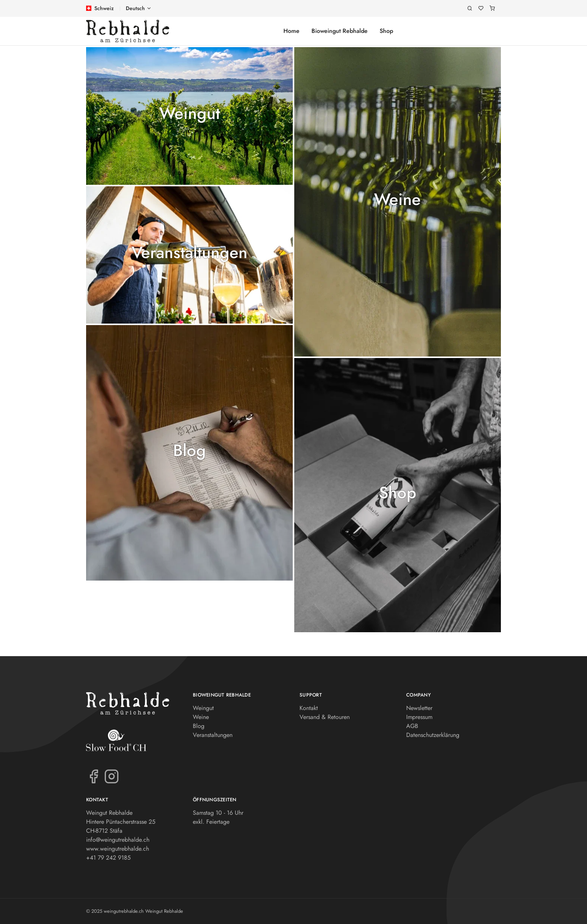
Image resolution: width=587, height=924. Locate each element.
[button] (189, 116)
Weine (397, 200)
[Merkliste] (481, 8)
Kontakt (309, 708)
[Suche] (470, 8)
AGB (412, 726)
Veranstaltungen (189, 253)
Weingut (190, 114)
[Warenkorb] (492, 8)
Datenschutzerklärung (433, 735)
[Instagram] (112, 776)
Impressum (419, 717)
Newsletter (419, 708)
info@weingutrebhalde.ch (118, 840)
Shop (386, 31)
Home (291, 31)
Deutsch (135, 8)
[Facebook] (94, 776)
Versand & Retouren (325, 717)
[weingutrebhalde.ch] (128, 31)
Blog (189, 451)
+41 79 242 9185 (108, 858)
